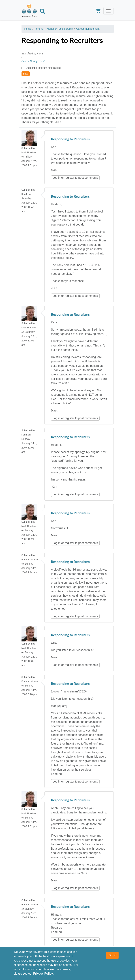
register (69, 178)
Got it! (112, 958)
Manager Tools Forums (60, 29)
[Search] (42, 12)
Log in (57, 178)
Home (28, 29)
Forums (39, 29)
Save (26, 74)
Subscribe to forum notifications (43, 68)
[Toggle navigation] (108, 11)
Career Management (88, 29)
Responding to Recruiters (70, 139)
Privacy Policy (43, 976)
